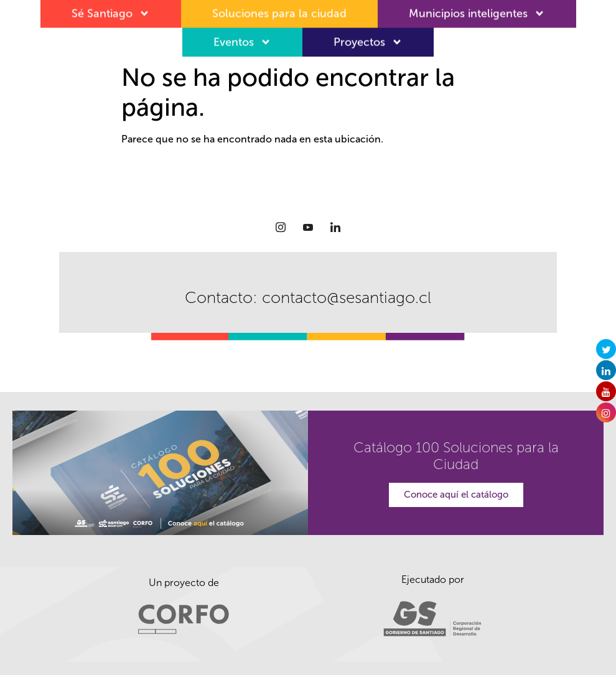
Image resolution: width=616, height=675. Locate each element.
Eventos (242, 38)
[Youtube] (308, 227)
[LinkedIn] (335, 227)
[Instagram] (281, 227)
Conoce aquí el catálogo (456, 495)
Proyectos (368, 38)
